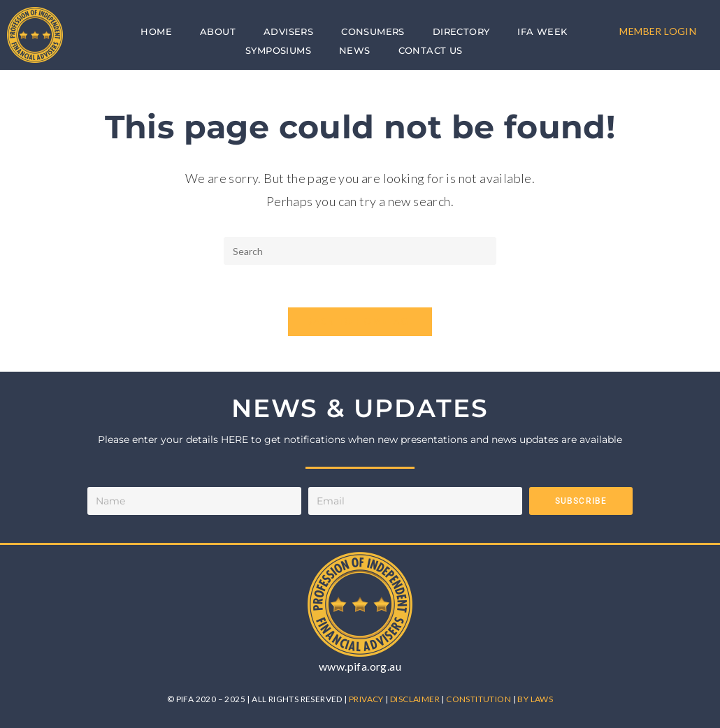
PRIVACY (367, 699)
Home (156, 31)
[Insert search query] (360, 251)
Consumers (373, 31)
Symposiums (278, 50)
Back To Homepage (360, 321)
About (218, 31)
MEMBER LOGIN (658, 31)
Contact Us (431, 50)
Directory (461, 31)
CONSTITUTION (479, 699)
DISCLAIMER (416, 699)
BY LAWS (535, 699)
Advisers (288, 31)
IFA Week (542, 31)
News (355, 50)
